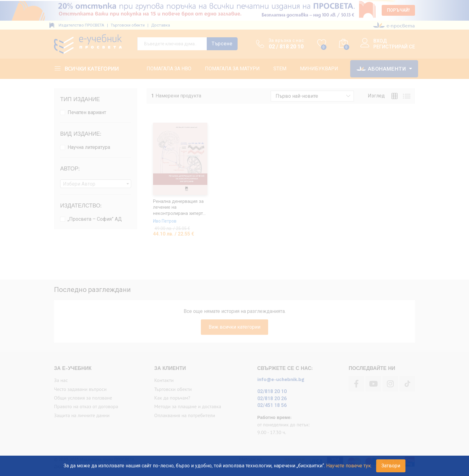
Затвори (391, 466)
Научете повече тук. (349, 466)
